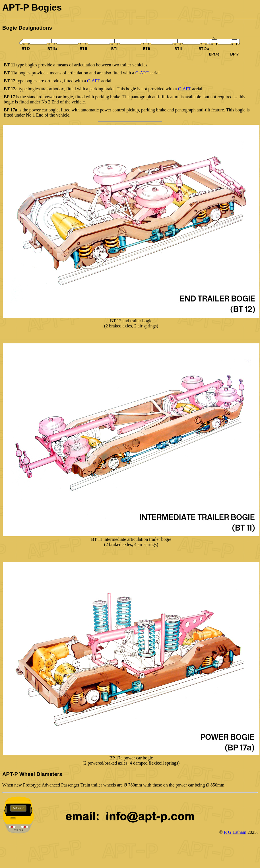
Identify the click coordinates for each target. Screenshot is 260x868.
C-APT (142, 73)
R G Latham (235, 832)
